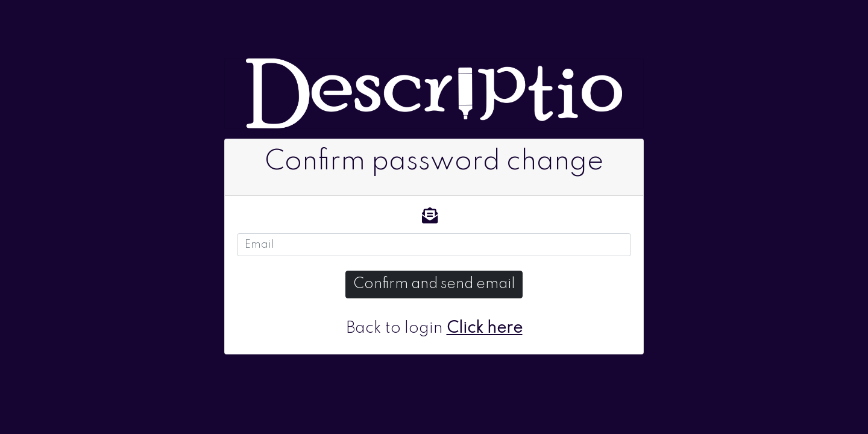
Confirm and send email (434, 284)
